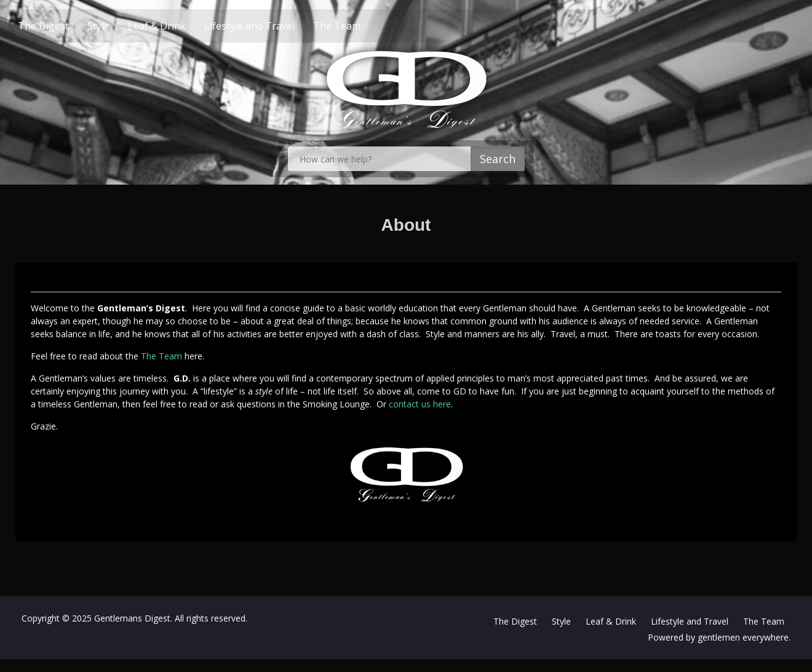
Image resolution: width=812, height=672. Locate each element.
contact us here (420, 404)
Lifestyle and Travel (272, 26)
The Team (359, 26)
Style (121, 26)
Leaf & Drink (179, 26)
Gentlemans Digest (132, 618)
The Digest (66, 26)
